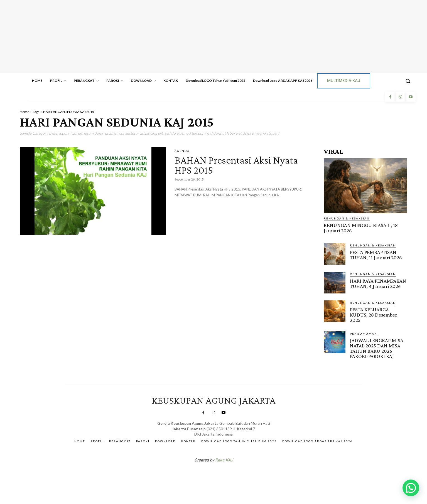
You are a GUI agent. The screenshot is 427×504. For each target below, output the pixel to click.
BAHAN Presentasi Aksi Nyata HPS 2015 (239, 165)
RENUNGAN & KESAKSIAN (347, 218)
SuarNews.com (205, 474)
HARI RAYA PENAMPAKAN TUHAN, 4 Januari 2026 (378, 283)
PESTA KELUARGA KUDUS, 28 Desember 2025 (374, 315)
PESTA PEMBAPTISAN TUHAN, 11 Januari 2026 (376, 255)
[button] (408, 81)
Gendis (230, 474)
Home (24, 112)
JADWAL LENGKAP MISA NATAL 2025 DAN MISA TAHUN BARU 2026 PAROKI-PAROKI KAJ (376, 348)
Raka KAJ (224, 460)
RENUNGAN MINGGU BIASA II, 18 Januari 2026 (361, 228)
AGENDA (182, 151)
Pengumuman (364, 333)
